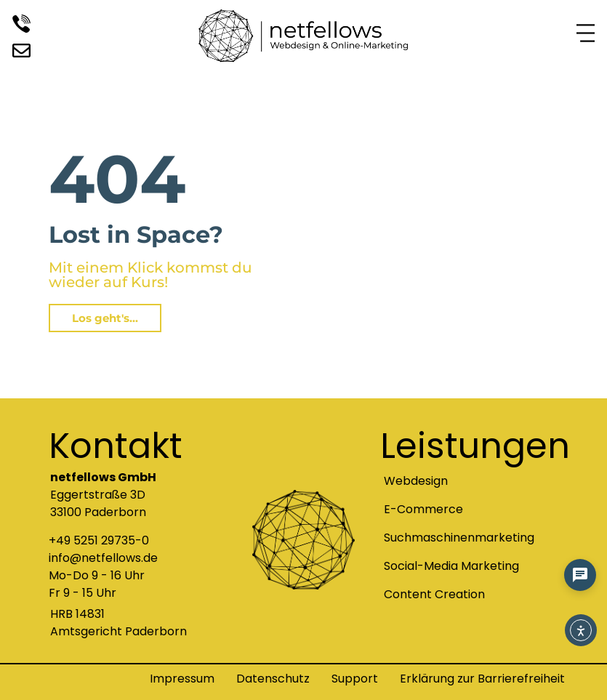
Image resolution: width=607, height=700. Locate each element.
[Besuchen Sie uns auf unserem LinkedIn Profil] (21, 51)
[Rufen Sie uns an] (21, 25)
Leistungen (475, 446)
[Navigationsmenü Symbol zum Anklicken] (586, 35)
